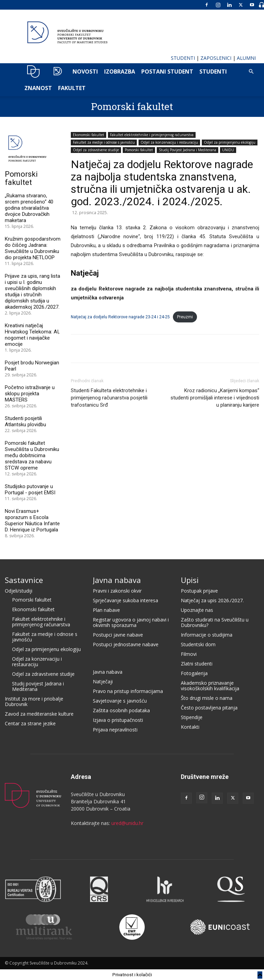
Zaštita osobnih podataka (121, 710)
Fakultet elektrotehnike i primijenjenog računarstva (152, 135)
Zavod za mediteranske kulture (39, 714)
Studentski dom (198, 644)
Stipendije (192, 717)
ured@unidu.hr (127, 823)
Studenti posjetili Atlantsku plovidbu (25, 421)
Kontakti (190, 727)
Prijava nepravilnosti (115, 730)
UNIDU (34, 71)
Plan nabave (106, 610)
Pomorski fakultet (132, 106)
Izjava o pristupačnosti (118, 720)
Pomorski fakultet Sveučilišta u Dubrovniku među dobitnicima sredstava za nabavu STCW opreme (32, 455)
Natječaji (103, 681)
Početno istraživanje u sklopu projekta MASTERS (30, 394)
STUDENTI (183, 58)
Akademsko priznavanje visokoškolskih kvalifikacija (210, 686)
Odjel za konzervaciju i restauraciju (169, 142)
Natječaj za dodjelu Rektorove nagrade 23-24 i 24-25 (120, 317)
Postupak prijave (199, 591)
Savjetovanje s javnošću (120, 701)
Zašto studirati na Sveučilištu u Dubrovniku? (215, 622)
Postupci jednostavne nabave (126, 644)
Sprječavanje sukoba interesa (125, 600)
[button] (251, 72)
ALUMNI (246, 58)
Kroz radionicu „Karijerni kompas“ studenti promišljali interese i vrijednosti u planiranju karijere (215, 398)
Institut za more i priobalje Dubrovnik (34, 701)
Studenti (213, 71)
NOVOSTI (85, 71)
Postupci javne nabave (118, 635)
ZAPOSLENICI (216, 58)
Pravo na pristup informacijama (128, 691)
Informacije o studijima (207, 635)
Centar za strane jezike (30, 723)
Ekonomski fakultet (89, 135)
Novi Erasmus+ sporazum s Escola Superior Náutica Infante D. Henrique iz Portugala (32, 520)
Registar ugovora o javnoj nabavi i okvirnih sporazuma (131, 622)
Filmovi (189, 654)
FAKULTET (72, 88)
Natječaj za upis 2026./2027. (212, 600)
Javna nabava (117, 580)
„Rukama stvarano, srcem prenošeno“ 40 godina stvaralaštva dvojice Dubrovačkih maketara (29, 208)
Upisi (190, 580)
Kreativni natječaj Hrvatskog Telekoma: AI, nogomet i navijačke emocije (32, 335)
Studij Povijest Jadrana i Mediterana (188, 150)
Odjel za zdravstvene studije (96, 150)
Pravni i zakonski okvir (117, 591)
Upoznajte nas (197, 610)
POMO (58, 71)
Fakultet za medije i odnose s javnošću (104, 142)
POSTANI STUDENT (167, 71)
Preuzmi (185, 317)
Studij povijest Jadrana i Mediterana (38, 686)
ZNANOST (38, 88)
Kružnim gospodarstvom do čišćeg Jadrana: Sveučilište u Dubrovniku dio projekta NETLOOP (33, 248)
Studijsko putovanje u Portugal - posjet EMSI (30, 489)
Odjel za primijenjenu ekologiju (230, 142)
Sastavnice (24, 580)
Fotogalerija (194, 673)
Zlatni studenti (197, 664)
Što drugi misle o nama (207, 698)
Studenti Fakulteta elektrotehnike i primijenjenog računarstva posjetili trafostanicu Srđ (109, 398)
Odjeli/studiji (19, 591)
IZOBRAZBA (120, 71)
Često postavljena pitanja (209, 708)
